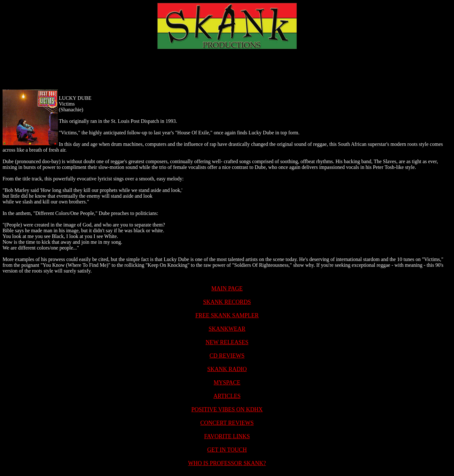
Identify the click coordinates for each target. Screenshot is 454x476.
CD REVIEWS (227, 356)
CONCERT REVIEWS (227, 423)
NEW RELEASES (227, 342)
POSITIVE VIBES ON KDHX (227, 409)
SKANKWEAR (227, 329)
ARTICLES (227, 396)
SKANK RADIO (227, 369)
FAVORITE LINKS (227, 436)
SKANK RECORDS (227, 302)
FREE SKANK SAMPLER (227, 315)
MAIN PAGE (227, 289)
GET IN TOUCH (227, 450)
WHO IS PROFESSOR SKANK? (227, 463)
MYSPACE (227, 383)
